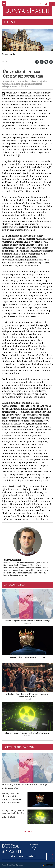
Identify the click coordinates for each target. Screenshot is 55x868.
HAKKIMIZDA (35, 845)
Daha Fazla (27, 831)
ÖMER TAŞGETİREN (10, 54)
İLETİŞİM (35, 850)
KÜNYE (35, 847)
